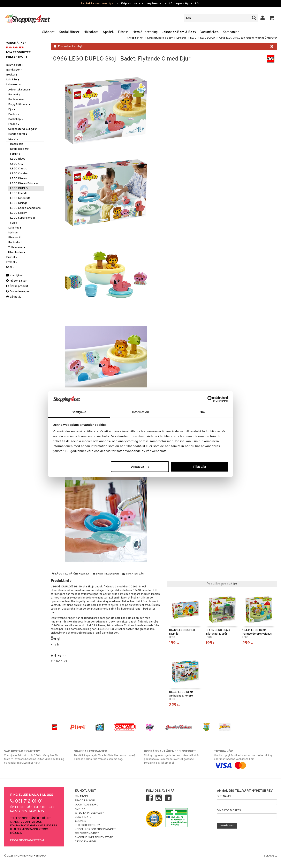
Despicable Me (19, 149)
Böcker (12, 75)
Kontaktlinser (69, 32)
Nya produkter (18, 52)
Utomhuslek (17, 252)
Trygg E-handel (86, 842)
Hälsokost (91, 32)
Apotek (108, 32)
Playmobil (14, 238)
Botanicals (17, 144)
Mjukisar (13, 233)
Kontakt (81, 809)
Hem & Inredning (145, 32)
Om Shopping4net (87, 834)
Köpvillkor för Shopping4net (95, 829)
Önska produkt (17, 286)
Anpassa (140, 467)
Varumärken (209, 32)
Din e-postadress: (229, 811)
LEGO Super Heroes (23, 218)
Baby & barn (15, 65)
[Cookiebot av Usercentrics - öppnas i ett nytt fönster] (210, 399)
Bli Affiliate (83, 817)
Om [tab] (202, 412)
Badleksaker (16, 100)
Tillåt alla (199, 467)
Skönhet (48, 32)
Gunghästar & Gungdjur (23, 129)
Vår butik (13, 297)
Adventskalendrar (20, 90)
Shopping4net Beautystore (94, 838)
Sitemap (41, 856)
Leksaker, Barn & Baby (179, 32)
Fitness (123, 32)
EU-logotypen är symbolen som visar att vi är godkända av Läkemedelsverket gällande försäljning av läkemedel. (175, 757)
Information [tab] (140, 412)
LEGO (193, 38)
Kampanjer (231, 32)
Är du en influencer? (89, 813)
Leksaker (181, 38)
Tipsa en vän (133, 574)
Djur (12, 109)
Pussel (12, 257)
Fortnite (15, 154)
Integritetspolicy (88, 825)
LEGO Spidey (18, 213)
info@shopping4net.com (27, 841)
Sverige (270, 856)
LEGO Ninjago (19, 203)
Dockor (14, 114)
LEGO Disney (18, 179)
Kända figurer (18, 134)
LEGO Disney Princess (24, 183)
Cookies (81, 821)
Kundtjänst (15, 276)
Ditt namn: (224, 796)
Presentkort (17, 57)
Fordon (14, 124)
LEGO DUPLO (208, 38)
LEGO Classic (18, 169)
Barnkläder (14, 70)
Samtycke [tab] (79, 412)
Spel (10, 267)
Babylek (15, 95)
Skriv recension (106, 574)
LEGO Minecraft (20, 198)
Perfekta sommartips (97, 4)
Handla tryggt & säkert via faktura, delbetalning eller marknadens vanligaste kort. (245, 758)
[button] (272, 18)
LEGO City (17, 164)
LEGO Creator (19, 174)
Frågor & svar (16, 281)
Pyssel (12, 262)
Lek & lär (13, 80)
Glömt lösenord (87, 805)
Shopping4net (135, 38)
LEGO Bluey (18, 159)
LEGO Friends (19, 193)
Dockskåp (16, 119)
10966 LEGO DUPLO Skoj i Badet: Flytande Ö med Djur (248, 38)
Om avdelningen (18, 292)
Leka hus (15, 228)
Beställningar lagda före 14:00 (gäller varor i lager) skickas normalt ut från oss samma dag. (106, 755)
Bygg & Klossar (19, 105)
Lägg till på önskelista (71, 574)
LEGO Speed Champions (25, 208)
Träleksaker (17, 247)
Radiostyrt (15, 243)
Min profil (82, 797)
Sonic (13, 223)
